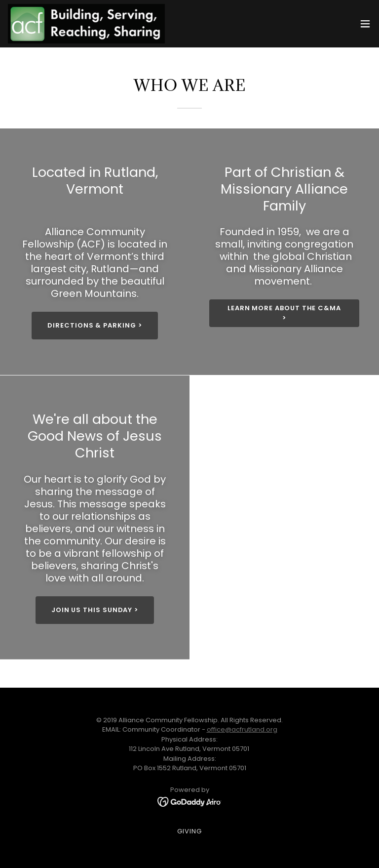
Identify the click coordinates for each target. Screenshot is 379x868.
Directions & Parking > (95, 325)
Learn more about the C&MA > (284, 313)
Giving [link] (189, 831)
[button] (365, 24)
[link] (86, 24)
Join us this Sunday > (95, 610)
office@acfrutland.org (242, 729)
